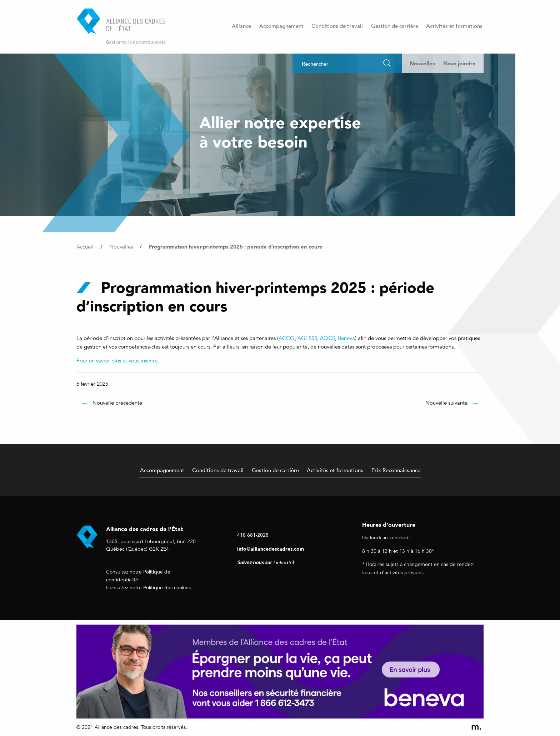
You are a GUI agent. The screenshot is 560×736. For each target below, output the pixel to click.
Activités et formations (454, 26)
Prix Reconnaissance (396, 470)
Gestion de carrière (395, 26)
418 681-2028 (253, 535)
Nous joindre (459, 63)
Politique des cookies (167, 587)
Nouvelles (422, 63)
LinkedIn (283, 563)
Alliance (241, 26)
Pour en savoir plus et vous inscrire (117, 361)
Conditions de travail (337, 26)
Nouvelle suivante (446, 403)
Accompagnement (281, 26)
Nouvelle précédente (117, 403)
